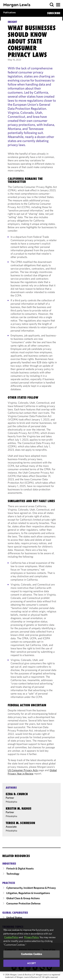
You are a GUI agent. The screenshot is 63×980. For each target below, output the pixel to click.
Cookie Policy (11, 937)
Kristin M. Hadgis (19, 808)
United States (14, 917)
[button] (52, 5)
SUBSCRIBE (54, 13)
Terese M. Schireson (20, 823)
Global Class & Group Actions (23, 898)
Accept (32, 963)
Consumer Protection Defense (23, 903)
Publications (9, 12)
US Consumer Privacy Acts (23, 770)
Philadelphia (11, 802)
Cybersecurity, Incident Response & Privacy (31, 888)
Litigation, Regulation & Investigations (28, 893)
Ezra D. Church (17, 794)
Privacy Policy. (32, 937)
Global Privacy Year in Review (32, 772)
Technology (13, 874)
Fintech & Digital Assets (20, 868)
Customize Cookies (32, 954)
